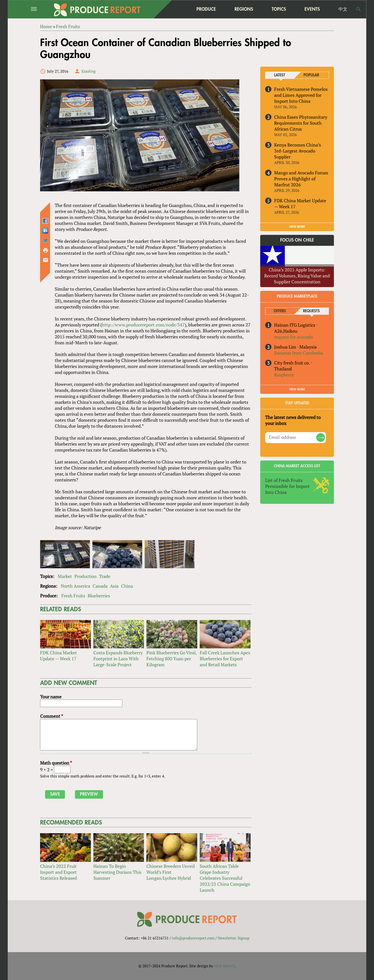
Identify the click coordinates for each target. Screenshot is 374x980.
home (175, 9)
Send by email (46, 260)
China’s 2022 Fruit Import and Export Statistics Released (59, 872)
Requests (311, 311)
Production (86, 576)
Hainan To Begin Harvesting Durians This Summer (117, 872)
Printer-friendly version (46, 250)
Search (359, 9)
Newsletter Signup (233, 938)
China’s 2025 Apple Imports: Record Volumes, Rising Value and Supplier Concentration (297, 276)
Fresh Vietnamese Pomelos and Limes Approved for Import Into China (301, 95)
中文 (343, 9)
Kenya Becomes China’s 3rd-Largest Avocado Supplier (298, 151)
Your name (51, 697)
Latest (280, 75)
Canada (100, 586)
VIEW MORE (297, 227)
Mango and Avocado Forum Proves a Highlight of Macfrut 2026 (301, 179)
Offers (280, 311)
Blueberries (99, 596)
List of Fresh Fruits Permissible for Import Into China (287, 486)
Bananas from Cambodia (299, 353)
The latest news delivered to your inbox (293, 420)
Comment (52, 716)
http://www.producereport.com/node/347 (143, 325)
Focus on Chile (297, 240)
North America (75, 586)
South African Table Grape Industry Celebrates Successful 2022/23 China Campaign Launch (225, 878)
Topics (279, 9)
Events (312, 9)
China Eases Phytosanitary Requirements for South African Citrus (301, 123)
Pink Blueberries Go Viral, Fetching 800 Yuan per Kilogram (171, 659)
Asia (114, 586)
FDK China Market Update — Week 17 (59, 656)
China (127, 586)
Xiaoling (88, 71)
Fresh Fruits (73, 596)
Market (65, 576)
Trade (105, 576)
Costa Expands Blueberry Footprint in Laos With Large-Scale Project (118, 659)
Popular (311, 75)
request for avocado (294, 337)
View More (297, 389)
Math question (56, 763)
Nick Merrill (224, 966)
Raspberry (284, 375)
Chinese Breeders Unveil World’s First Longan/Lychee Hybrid (171, 872)
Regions (244, 9)
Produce (206, 9)
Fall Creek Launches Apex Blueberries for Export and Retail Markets (225, 659)
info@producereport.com (193, 938)
